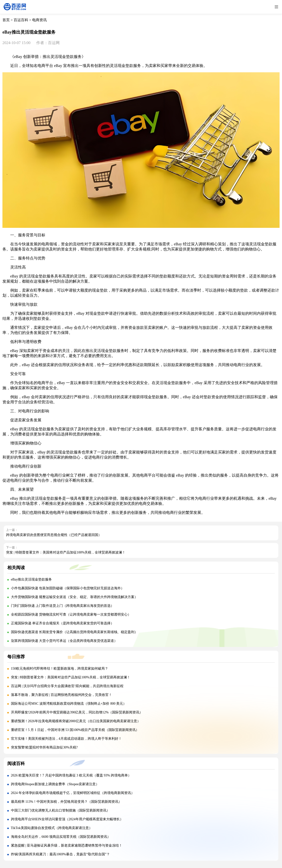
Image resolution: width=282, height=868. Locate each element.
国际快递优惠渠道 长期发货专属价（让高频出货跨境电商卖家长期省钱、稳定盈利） (75, 632)
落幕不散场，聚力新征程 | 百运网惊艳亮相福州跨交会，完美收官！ (62, 695)
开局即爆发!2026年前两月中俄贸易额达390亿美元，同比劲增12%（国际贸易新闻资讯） (77, 712)
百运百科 (21, 20)
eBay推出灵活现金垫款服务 (32, 579)
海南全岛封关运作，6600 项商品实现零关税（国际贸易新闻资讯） (61, 837)
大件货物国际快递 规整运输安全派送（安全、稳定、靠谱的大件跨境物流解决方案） (75, 597)
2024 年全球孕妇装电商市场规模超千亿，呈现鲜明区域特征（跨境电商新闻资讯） (73, 793)
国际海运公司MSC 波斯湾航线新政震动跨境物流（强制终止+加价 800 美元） (69, 704)
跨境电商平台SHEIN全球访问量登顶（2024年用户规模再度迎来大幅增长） (67, 819)
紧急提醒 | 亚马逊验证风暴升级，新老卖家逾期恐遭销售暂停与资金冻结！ (67, 845)
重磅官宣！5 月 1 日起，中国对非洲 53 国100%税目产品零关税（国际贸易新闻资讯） (75, 730)
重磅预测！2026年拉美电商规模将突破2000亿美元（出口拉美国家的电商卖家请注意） (76, 721)
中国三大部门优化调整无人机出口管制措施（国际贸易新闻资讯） (60, 810)
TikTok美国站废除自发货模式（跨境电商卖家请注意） (52, 828)
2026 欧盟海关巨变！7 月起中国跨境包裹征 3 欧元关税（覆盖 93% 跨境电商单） (71, 775)
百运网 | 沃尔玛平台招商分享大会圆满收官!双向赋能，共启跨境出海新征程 (67, 686)
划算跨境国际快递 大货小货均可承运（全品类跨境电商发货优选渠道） (64, 641)
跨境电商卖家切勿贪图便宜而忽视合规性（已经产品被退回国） (54, 535)
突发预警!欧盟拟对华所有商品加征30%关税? (44, 747)
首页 (6, 20)
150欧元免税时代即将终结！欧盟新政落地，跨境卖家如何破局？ (60, 669)
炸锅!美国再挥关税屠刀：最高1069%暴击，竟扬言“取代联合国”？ (61, 854)
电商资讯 (39, 20)
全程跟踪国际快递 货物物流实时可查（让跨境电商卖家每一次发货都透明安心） (71, 614)
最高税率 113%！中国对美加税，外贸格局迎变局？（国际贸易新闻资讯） (66, 802)
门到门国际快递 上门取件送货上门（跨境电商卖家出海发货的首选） (63, 606)
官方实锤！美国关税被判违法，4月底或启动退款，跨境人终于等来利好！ (66, 739)
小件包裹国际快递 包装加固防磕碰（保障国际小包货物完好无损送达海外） (68, 588)
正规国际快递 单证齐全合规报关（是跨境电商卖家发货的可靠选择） (63, 623)
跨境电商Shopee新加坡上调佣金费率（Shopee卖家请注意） (55, 784)
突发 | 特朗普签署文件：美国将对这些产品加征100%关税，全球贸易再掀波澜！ (66, 552)
